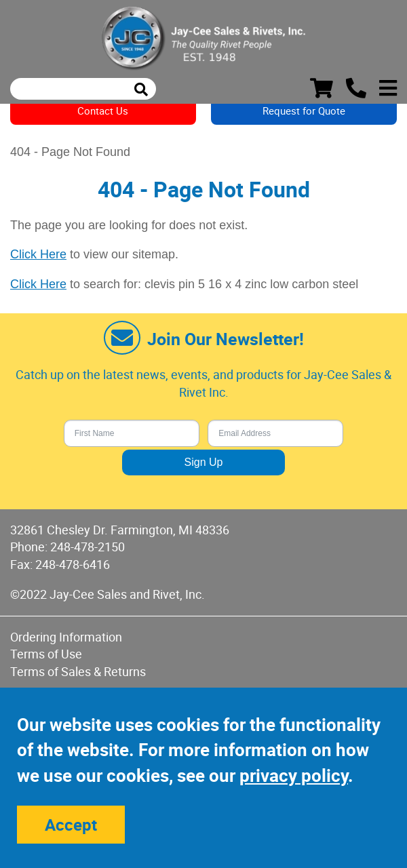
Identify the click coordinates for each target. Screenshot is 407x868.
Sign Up (204, 462)
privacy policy (294, 775)
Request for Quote (304, 111)
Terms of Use (46, 654)
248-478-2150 (88, 547)
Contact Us (103, 111)
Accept (71, 825)
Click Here (38, 254)
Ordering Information (66, 637)
